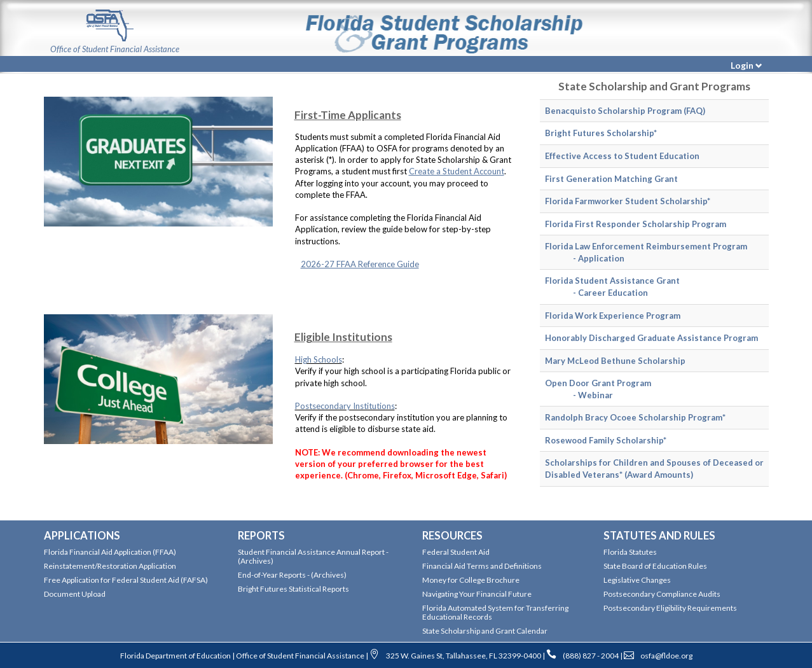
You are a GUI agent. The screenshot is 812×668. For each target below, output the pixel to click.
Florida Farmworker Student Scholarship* (628, 201)
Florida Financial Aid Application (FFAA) (110, 552)
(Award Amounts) (659, 475)
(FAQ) (694, 111)
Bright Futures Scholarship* (601, 133)
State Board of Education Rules (655, 566)
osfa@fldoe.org (666, 656)
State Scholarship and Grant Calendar (485, 631)
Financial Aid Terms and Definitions (482, 566)
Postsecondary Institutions (345, 406)
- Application (591, 258)
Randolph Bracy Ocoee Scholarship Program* (635, 417)
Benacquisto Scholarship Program (613, 111)
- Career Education (603, 293)
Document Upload (75, 594)
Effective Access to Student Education (622, 156)
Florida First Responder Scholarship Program (636, 224)
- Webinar (585, 395)
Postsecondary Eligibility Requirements (670, 608)
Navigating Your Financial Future (477, 594)
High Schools (319, 359)
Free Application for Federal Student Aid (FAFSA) (126, 580)
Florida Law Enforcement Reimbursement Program (646, 246)
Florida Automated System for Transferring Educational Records (495, 612)
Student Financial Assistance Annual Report (312, 552)
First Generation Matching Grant (611, 179)
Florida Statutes (630, 552)
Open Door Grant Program (598, 383)
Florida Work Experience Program (613, 316)
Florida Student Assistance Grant (612, 281)
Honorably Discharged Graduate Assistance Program (651, 338)
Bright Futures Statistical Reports (293, 589)
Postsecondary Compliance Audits (662, 594)
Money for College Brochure (471, 580)
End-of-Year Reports (272, 575)
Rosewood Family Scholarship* (606, 440)
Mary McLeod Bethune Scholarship (615, 361)
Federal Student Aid (456, 552)
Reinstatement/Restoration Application (110, 566)
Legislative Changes (637, 580)
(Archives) (256, 561)
